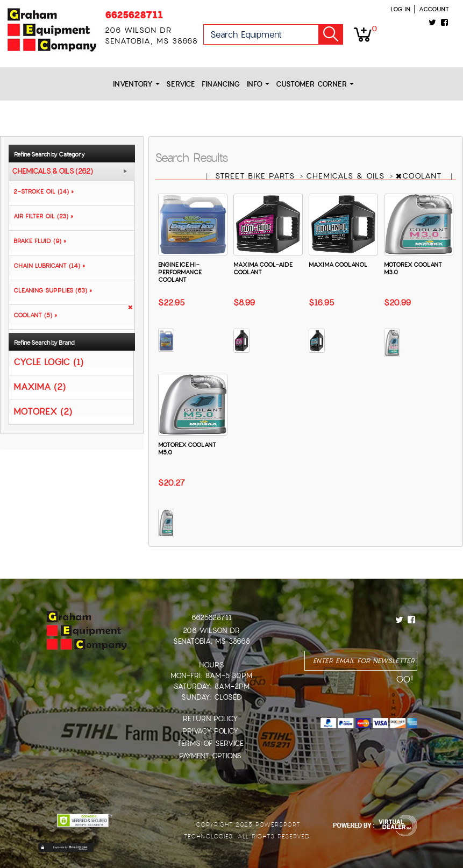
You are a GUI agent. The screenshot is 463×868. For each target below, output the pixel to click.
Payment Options (210, 756)
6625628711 (134, 15)
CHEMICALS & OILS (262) (52, 172)
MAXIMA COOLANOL (338, 265)
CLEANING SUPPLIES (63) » (51, 290)
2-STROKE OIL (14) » (41, 191)
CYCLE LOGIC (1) (48, 362)
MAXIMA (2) (40, 386)
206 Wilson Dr (211, 631)
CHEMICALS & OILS (347, 176)
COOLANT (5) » (33, 315)
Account (434, 9)
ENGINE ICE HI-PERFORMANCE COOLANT (180, 272)
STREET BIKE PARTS (257, 176)
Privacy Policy (210, 731)
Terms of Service (210, 744)
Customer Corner (315, 84)
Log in (400, 9)
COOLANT (420, 176)
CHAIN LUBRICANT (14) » (47, 266)
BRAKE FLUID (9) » (38, 241)
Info (258, 84)
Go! (331, 34)
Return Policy (210, 719)
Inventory (136, 84)
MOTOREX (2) (43, 411)
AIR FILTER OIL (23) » (41, 216)
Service (181, 84)
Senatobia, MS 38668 (212, 641)
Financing (221, 84)
